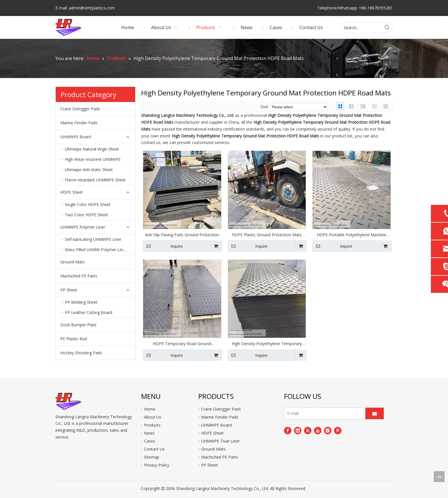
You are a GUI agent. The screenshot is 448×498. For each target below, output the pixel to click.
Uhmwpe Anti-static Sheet (89, 170)
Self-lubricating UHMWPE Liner (93, 239)
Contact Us (154, 449)
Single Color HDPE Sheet (88, 204)
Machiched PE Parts (79, 276)
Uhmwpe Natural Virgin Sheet (92, 149)
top (439, 477)
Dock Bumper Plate (78, 325)
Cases (150, 441)
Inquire (163, 246)
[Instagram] (328, 431)
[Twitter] (308, 431)
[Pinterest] (338, 431)
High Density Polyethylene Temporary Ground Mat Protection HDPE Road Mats (267, 344)
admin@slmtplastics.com (92, 8)
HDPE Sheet (72, 192)
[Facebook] (288, 431)
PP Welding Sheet (81, 302)
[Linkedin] (298, 431)
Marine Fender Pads (79, 123)
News (149, 433)
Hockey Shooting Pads (81, 353)
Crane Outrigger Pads (80, 109)
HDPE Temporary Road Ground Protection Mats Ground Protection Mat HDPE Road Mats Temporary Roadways (182, 344)
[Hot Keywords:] (387, 28)
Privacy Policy (157, 465)
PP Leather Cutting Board (89, 312)
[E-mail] (323, 413)
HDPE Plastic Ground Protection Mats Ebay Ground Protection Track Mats (267, 235)
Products (152, 425)
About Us (153, 417)
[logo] (68, 401)
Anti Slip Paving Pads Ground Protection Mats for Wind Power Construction (182, 235)
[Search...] (362, 28)
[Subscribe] (375, 413)
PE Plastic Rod (74, 339)
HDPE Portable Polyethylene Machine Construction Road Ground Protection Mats (352, 235)
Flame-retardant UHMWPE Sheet (95, 180)
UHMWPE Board (76, 137)
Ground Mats (72, 262)
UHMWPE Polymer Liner (83, 227)
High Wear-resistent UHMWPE (93, 159)
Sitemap (152, 457)
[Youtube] (318, 431)
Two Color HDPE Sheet (86, 215)
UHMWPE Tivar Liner (220, 441)
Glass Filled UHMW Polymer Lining (97, 250)
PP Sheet (69, 290)
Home (150, 409)
